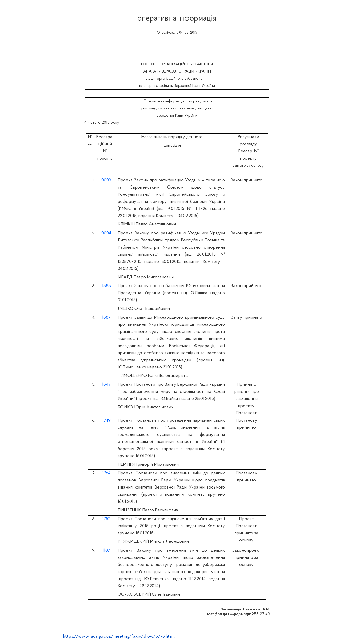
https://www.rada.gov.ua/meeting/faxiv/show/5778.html (119, 636)
